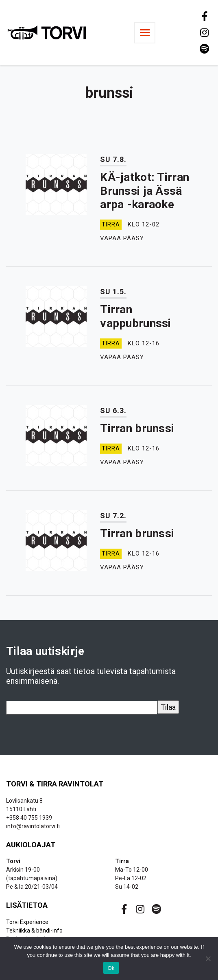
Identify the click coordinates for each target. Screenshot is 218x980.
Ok (111, 968)
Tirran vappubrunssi (135, 316)
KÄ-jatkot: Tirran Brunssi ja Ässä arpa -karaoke (145, 191)
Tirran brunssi (137, 428)
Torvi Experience (27, 922)
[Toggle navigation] (145, 33)
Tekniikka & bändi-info (34, 930)
